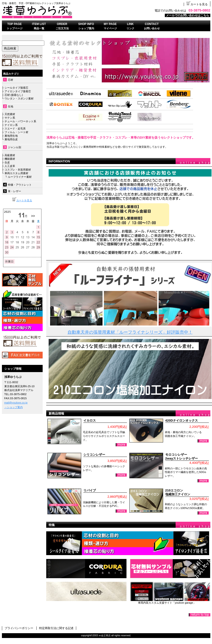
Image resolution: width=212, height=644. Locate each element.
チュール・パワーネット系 (20, 121)
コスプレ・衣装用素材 (18, 170)
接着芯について (22, 311)
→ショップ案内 (14, 407)
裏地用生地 (11, 136)
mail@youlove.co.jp (16, 403)
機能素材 (10, 159)
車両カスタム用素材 (16, 173)
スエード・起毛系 (15, 129)
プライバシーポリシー (19, 628)
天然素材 (10, 114)
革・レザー (14, 191)
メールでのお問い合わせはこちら (188, 15)
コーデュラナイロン (86, 569)
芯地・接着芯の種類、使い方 (128, 543)
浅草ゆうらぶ (62, 12)
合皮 (7, 162)
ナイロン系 (11, 125)
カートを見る (197, 4)
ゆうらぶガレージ (170, 591)
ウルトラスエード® (86, 591)
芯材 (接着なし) (14, 95)
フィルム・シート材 (16, 132)
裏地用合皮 (11, 139)
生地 (11, 106)
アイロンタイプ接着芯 (18, 91)
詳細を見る (121, 445)
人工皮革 (10, 166)
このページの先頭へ (200, 615)
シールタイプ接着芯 (16, 88)
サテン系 (10, 118)
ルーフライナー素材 (20, 177)
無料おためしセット (170, 569)
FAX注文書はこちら (22, 355)
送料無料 (22, 341)
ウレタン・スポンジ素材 (19, 98)
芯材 (11, 80)
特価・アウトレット (20, 185)
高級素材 (10, 155)
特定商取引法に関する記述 (56, 628)
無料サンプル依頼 (22, 280)
